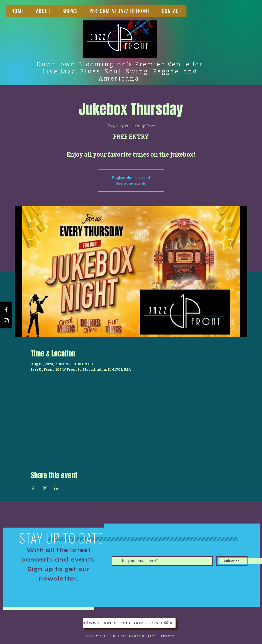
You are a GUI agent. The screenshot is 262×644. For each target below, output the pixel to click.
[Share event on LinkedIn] (56, 488)
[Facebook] (6, 310)
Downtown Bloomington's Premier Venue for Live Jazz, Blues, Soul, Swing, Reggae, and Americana (120, 72)
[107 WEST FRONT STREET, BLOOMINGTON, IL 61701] (129, 623)
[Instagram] (6, 321)
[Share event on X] (45, 488)
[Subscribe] (232, 561)
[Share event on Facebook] (33, 488)
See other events (131, 183)
